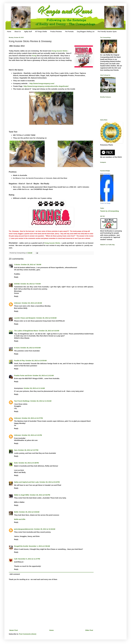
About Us (18, 32)
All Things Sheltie (41, 32)
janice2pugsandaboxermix (24, 529)
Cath (16, 559)
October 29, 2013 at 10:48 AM (45, 529)
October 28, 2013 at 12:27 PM (32, 418)
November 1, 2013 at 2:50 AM (39, 546)
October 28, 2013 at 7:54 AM (30, 284)
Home (9, 32)
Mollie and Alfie (20, 519)
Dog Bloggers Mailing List (86, 32)
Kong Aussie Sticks (60, 51)
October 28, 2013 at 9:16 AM (49, 331)
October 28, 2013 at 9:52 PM (40, 495)
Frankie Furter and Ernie (23, 376)
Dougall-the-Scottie (21, 546)
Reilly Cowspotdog (105, 174)
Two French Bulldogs (22, 401)
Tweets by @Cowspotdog (109, 211)
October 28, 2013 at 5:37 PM (28, 450)
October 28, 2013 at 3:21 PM (32, 435)
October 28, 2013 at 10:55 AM (36, 361)
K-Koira (17, 348)
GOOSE (17, 284)
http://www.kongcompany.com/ (42, 83)
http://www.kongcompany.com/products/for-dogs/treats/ (46, 86)
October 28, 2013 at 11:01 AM (43, 376)
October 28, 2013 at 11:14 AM (34, 388)
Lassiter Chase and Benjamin (25, 318)
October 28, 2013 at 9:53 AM (30, 348)
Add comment (15, 574)
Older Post (89, 630)
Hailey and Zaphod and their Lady (26, 482)
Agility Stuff (28, 32)
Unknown (18, 303)
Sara (16, 450)
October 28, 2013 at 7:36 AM (31, 265)
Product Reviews (56, 32)
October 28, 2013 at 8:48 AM (46, 318)
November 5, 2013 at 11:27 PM (29, 559)
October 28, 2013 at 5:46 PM (29, 463)
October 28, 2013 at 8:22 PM (49, 482)
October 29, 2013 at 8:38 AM (29, 512)
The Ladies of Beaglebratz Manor (26, 331)
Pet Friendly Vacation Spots (107, 32)
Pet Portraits (69, 32)
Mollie (16, 512)
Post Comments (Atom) (28, 634)
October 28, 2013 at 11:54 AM (41, 401)
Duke (16, 463)
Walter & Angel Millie (22, 495)
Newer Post (14, 630)
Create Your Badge (105, 203)
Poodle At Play (19, 361)
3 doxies (17, 265)
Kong (34, 56)
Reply (16, 277)
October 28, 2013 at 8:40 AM (32, 303)
